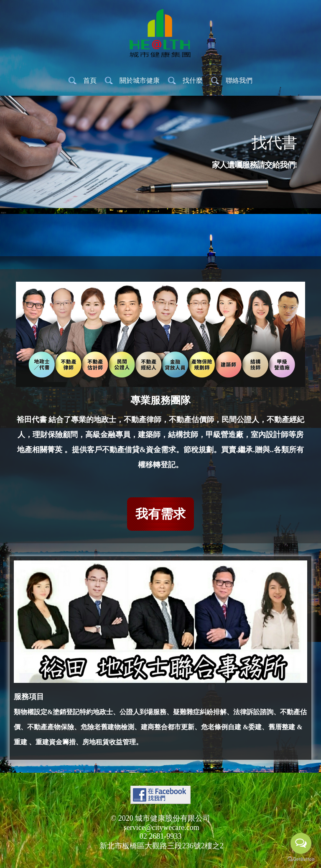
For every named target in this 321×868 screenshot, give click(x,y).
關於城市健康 (140, 80)
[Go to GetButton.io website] (301, 859)
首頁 (90, 80)
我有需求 (160, 514)
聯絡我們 (239, 80)
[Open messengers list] (301, 843)
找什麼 (193, 80)
